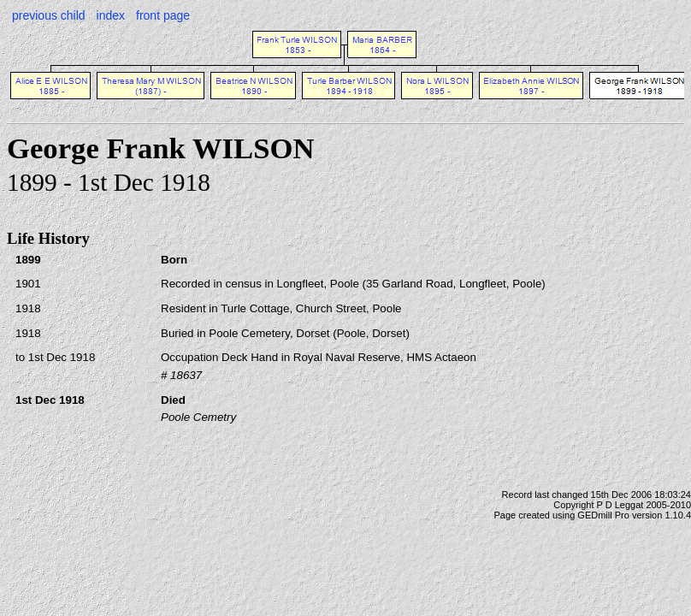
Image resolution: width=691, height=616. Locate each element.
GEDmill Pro (603, 515)
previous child (49, 15)
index (111, 15)
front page (163, 15)
